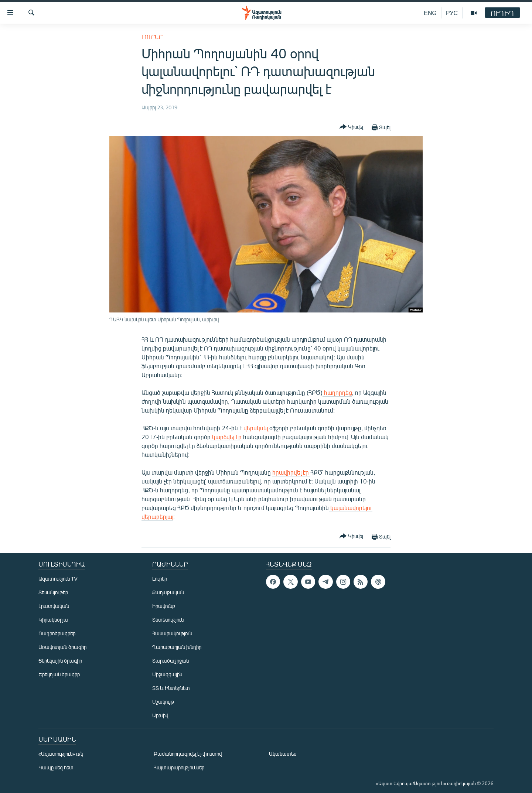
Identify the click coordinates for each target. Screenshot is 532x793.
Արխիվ (160, 715)
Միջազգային (167, 674)
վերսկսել (256, 428)
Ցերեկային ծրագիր (60, 661)
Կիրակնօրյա (53, 620)
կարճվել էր (226, 437)
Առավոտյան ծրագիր (62, 647)
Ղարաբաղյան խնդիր (177, 647)
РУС (452, 13)
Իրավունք (164, 606)
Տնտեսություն (168, 620)
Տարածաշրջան (170, 661)
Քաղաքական (168, 592)
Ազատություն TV (58, 579)
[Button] (351, 127)
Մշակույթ (163, 702)
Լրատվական (54, 606)
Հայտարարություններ (179, 767)
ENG (430, 13)
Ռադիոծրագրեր (57, 633)
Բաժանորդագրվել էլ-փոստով (188, 754)
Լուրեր (152, 37)
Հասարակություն (172, 633)
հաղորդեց (337, 392)
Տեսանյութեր (53, 592)
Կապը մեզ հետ (56, 767)
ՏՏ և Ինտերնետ (171, 688)
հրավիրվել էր (291, 472)
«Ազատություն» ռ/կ (61, 754)
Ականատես (283, 754)
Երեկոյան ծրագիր (59, 674)
